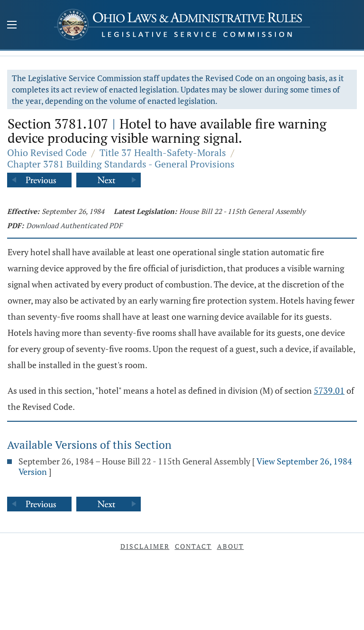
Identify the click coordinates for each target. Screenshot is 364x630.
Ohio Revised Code (47, 153)
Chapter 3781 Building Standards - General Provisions (121, 164)
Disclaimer (145, 546)
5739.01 (329, 390)
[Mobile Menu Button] (12, 26)
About (231, 546)
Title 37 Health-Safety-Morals (163, 153)
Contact (193, 546)
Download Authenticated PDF (74, 225)
